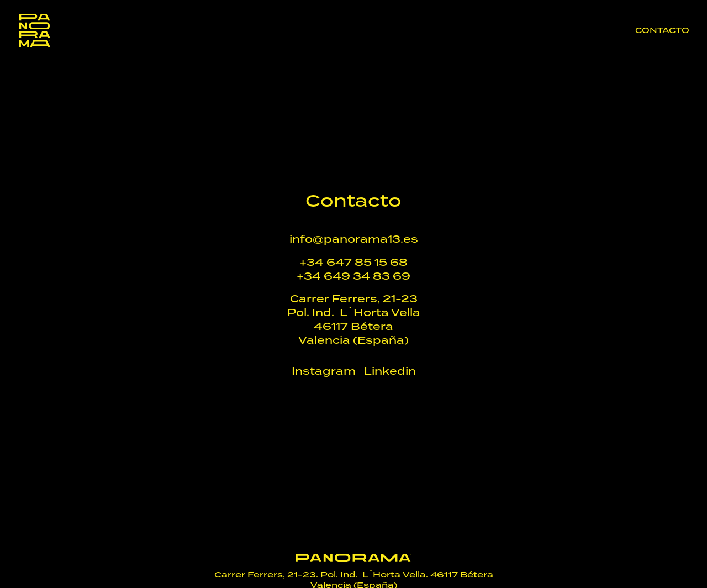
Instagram (324, 371)
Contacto (662, 31)
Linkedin (390, 371)
